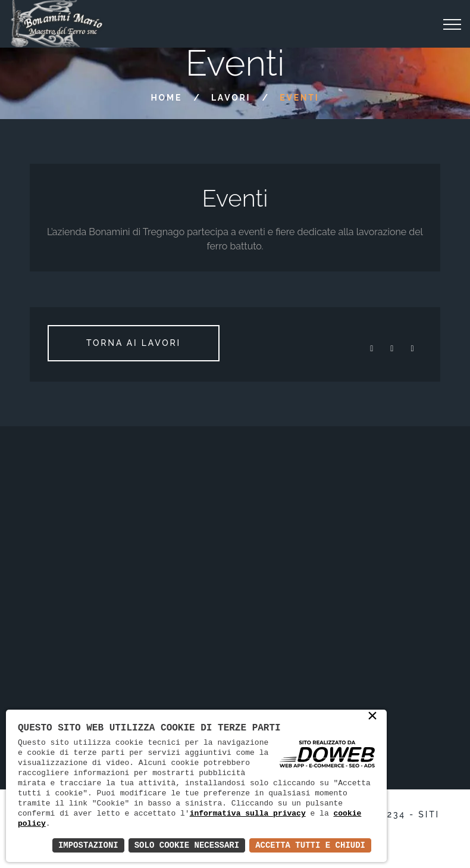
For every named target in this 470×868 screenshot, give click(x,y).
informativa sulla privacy (248, 813)
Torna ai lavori (134, 343)
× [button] (372, 717)
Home (166, 98)
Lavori (231, 98)
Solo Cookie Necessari (187, 845)
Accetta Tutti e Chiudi (310, 845)
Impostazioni (88, 845)
